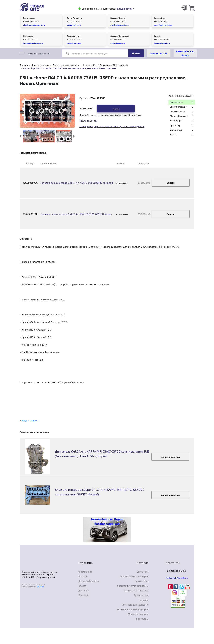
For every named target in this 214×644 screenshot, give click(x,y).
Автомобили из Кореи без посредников (107, 522)
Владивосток (29, 18)
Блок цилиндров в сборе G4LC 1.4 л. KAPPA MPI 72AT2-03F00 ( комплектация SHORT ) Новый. (99, 492)
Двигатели (143, 572)
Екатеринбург (73, 36)
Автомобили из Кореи (185, 53)
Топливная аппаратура (136, 590)
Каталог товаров (40, 65)
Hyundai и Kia (90, 65)
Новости (83, 576)
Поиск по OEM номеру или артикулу (87, 53)
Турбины (143, 600)
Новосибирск (160, 18)
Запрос (116, 109)
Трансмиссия (141, 595)
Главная (24, 65)
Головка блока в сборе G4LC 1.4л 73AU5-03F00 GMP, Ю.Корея (77, 183)
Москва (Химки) (118, 18)
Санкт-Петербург (75, 18)
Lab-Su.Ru (41, 587)
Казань (157, 36)
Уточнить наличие (170, 457)
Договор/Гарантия (89, 581)
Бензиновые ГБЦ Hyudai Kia (114, 65)
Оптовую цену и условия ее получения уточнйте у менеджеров (112, 126)
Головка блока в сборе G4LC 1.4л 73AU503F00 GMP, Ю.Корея (76, 214)
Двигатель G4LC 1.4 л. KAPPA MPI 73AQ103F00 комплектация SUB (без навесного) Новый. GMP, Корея (102, 454)
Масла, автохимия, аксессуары (138, 616)
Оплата (82, 586)
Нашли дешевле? (88, 121)
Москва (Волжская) (120, 36)
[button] (21, 136)
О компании (85, 572)
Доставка (83, 590)
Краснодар (28, 36)
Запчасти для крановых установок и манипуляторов (133, 607)
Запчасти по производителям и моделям (133, 583)
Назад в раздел (29, 421)
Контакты (84, 595)
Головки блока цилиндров (66, 65)
